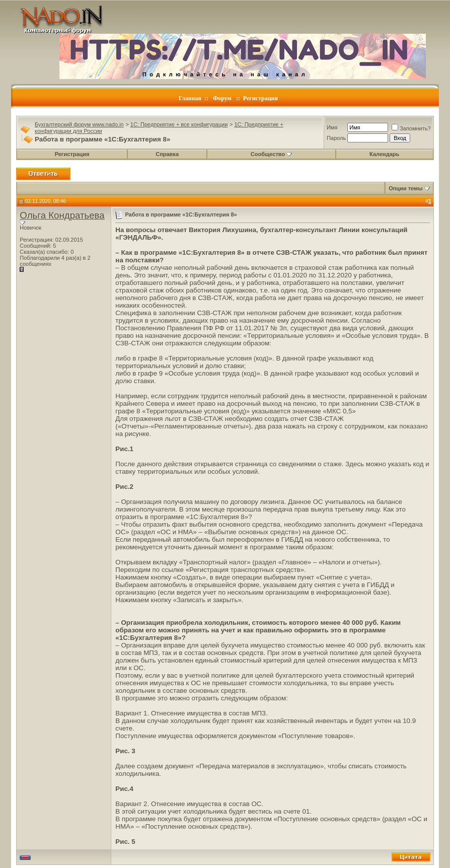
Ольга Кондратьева (62, 215)
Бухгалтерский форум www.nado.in (79, 124)
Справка (167, 154)
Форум (222, 98)
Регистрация (260, 98)
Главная (190, 98)
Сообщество (271, 154)
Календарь (384, 154)
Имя (332, 127)
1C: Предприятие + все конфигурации (179, 124)
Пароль (336, 138)
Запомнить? (411, 128)
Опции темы (405, 188)
